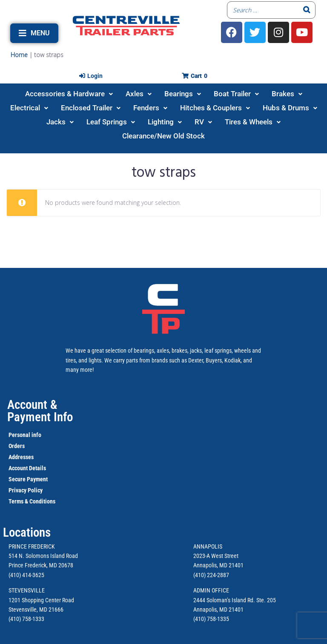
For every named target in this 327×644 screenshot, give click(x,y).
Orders (17, 446)
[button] (34, 33)
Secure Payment (28, 479)
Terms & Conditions (32, 501)
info (36, 435)
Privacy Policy (26, 490)
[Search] (307, 10)
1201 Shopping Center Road (41, 600)
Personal (19, 435)
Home (19, 55)
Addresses (21, 457)
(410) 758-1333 (26, 619)
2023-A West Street (216, 556)
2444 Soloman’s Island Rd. (224, 600)
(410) (199, 619)
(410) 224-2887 (211, 575)
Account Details (27, 468)
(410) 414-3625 (26, 575)
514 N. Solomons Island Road (43, 556)
